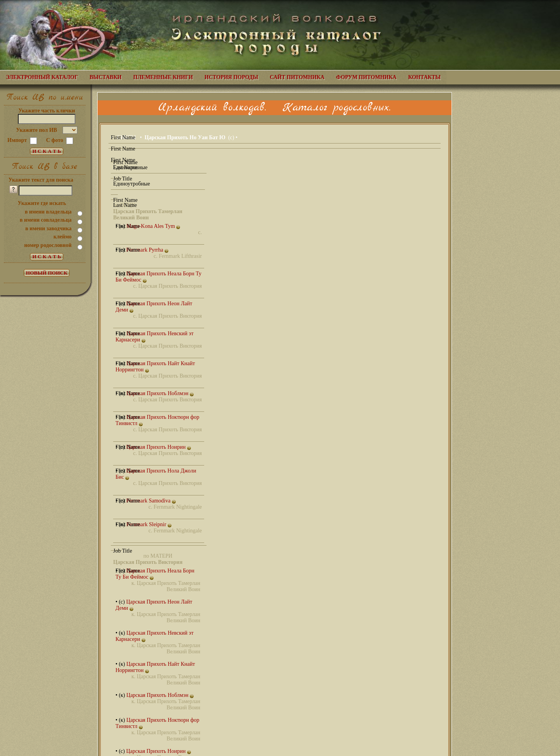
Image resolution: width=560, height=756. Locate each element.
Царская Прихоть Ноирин (158, 447)
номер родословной (48, 245)
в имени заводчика (48, 228)
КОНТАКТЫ (424, 77)
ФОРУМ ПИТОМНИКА (366, 77)
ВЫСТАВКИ (105, 77)
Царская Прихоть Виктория (170, 286)
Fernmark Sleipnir (149, 524)
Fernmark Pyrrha (147, 250)
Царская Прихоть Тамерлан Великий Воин (169, 586)
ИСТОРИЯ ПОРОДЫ (231, 77)
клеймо (62, 237)
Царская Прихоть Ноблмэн (160, 393)
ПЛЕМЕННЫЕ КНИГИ (163, 77)
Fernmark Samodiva (151, 501)
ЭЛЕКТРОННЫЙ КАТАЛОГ (42, 77)
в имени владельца (48, 212)
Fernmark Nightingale (178, 507)
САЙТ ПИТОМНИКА (297, 77)
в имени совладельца (46, 220)
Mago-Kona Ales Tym (153, 226)
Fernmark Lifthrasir (180, 256)
